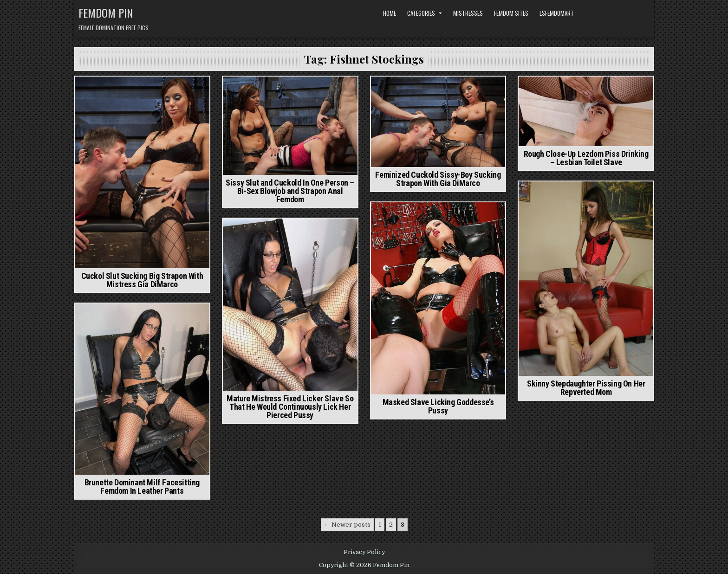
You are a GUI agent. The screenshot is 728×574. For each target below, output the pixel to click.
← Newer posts (347, 525)
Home (390, 13)
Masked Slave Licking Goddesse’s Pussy (438, 406)
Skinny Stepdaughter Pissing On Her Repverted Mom (586, 388)
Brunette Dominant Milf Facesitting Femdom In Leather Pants (142, 487)
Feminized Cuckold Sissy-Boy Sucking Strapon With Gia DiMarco (438, 179)
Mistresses (468, 13)
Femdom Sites (511, 13)
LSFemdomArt (557, 13)
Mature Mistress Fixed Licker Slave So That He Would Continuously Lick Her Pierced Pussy (290, 407)
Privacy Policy (364, 552)
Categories (421, 13)
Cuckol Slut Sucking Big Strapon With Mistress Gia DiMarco (142, 280)
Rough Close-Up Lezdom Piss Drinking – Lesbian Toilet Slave (586, 158)
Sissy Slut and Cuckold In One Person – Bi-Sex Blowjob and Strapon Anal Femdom (290, 191)
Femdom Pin (106, 13)
